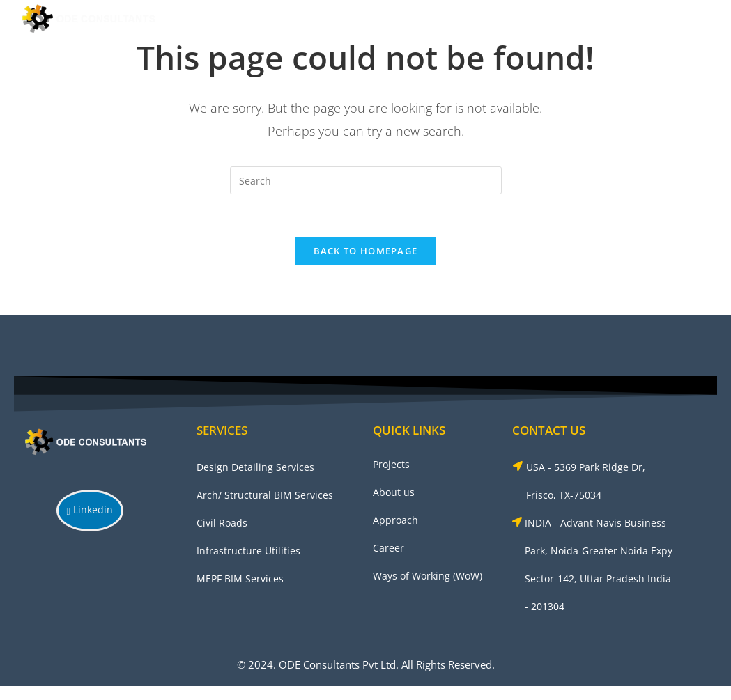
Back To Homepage (366, 251)
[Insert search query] (366, 180)
